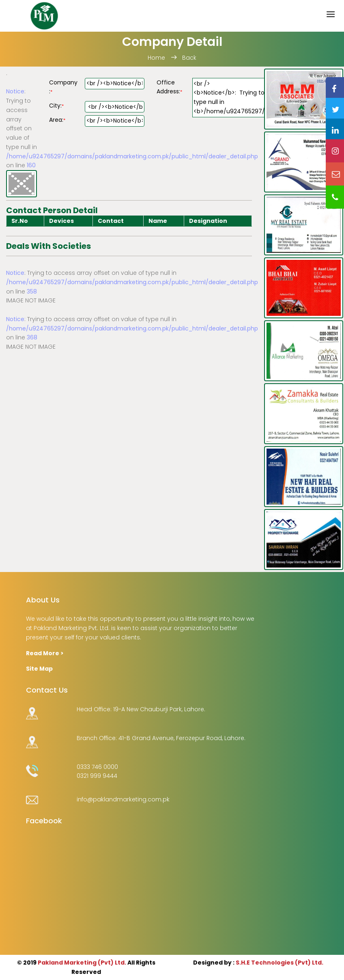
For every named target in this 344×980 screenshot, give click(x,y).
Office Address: (169, 87)
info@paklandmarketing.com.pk (123, 799)
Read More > (45, 653)
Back (189, 58)
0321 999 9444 (97, 776)
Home (157, 58)
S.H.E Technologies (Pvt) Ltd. (279, 963)
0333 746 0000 (97, 767)
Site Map (39, 669)
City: (56, 106)
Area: (57, 120)
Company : (63, 87)
